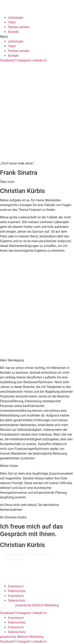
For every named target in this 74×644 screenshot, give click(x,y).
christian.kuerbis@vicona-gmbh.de (26, 554)
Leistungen (16, 18)
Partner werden (19, 27)
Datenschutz (17, 591)
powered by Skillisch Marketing (37, 605)
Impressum (16, 586)
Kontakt (13, 32)
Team (12, 22)
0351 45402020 (13, 559)
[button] (37, 37)
